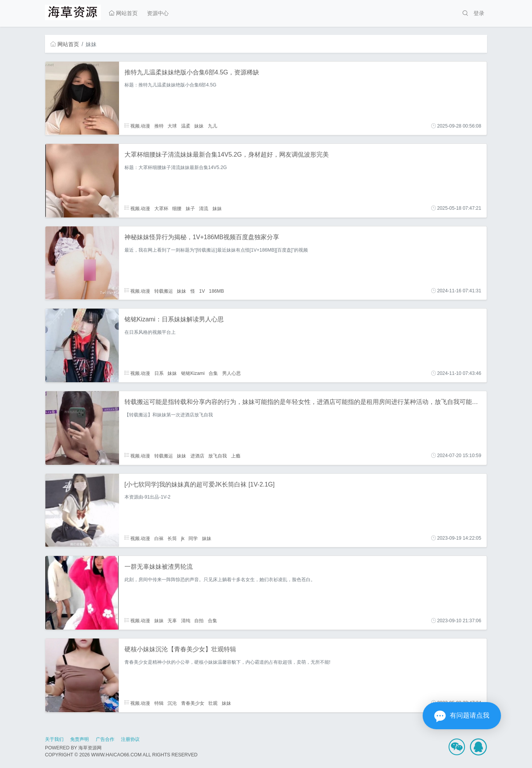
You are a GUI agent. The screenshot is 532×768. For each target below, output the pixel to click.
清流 (204, 208)
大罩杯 (161, 208)
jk (183, 538)
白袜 (159, 538)
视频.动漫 (137, 126)
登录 (479, 13)
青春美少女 (193, 703)
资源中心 (158, 13)
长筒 (172, 538)
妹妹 (199, 126)
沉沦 (172, 703)
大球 (172, 126)
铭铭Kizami (193, 373)
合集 (213, 373)
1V (202, 291)
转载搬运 (164, 291)
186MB (217, 291)
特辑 (159, 703)
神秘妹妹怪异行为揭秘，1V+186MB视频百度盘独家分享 (202, 237)
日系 (159, 373)
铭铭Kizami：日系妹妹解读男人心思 (174, 319)
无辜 (172, 621)
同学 (193, 538)
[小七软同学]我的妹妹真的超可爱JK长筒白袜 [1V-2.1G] (200, 484)
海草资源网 (90, 748)
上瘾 (236, 456)
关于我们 (54, 739)
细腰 (177, 208)
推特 (159, 126)
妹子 (190, 208)
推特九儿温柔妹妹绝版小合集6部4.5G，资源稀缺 (192, 72)
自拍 (199, 621)
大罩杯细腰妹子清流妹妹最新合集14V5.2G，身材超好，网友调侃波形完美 (227, 154)
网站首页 (123, 13)
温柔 (186, 126)
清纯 (186, 621)
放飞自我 (218, 456)
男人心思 (231, 373)
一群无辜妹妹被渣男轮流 (159, 567)
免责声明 (79, 739)
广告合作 (105, 739)
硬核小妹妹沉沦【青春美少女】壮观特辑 (180, 649)
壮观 (213, 703)
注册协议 (130, 739)
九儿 (212, 126)
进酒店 (197, 456)
